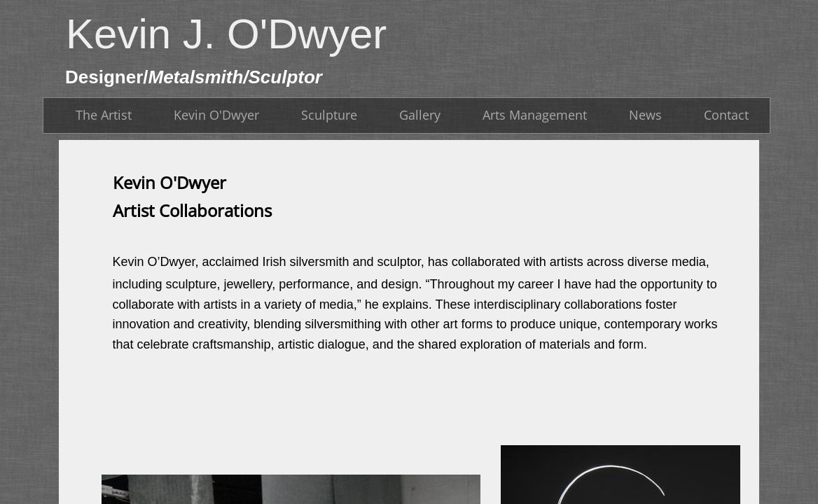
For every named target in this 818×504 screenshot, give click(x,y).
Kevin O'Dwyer (216, 115)
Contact (726, 115)
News (645, 115)
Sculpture (329, 115)
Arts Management (535, 115)
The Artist (104, 115)
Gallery (420, 115)
